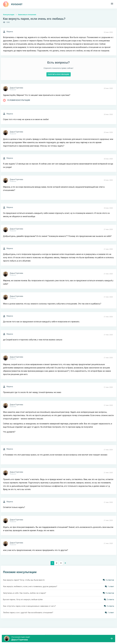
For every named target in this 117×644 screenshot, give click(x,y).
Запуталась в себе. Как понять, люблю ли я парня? (25, 593)
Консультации (9, 15)
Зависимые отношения (27, 15)
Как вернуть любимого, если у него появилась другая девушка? (30, 586)
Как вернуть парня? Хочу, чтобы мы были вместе (24, 580)
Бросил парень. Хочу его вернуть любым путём (23, 600)
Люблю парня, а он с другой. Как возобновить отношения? (28, 613)
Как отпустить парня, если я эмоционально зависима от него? (29, 606)
